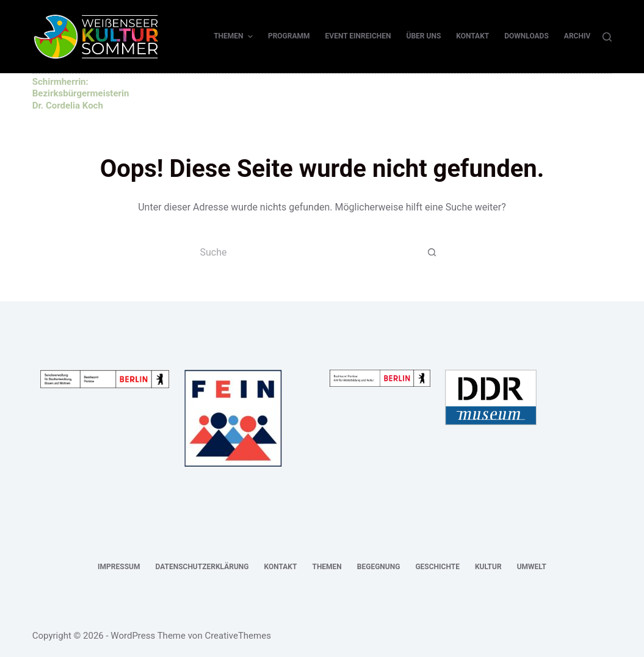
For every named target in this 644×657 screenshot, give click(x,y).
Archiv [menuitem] (577, 36)
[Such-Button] (432, 253)
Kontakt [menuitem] (472, 36)
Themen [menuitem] (235, 37)
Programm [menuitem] (289, 36)
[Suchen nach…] (310, 253)
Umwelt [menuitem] (532, 567)
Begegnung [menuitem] (379, 567)
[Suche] (607, 37)
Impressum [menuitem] (119, 567)
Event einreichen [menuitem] (358, 36)
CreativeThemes (238, 636)
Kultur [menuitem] (488, 567)
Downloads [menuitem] (526, 36)
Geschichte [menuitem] (437, 567)
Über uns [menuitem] (424, 36)
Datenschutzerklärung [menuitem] (202, 567)
